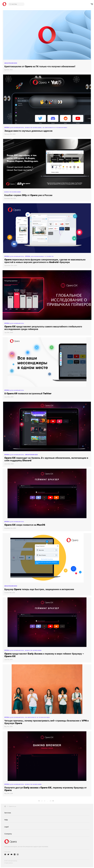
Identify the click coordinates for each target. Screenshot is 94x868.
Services (8, 813)
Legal (6, 827)
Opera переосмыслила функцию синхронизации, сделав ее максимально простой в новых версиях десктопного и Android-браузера (45, 261)
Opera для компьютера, (15, 128)
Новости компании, (34, 128)
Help (6, 820)
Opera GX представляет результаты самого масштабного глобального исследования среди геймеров (43, 328)
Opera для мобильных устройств (39, 256)
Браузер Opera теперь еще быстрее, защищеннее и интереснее (39, 589)
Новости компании (13, 192)
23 (51, 801)
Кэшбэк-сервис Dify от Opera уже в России (28, 195)
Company (8, 834)
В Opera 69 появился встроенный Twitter (28, 393)
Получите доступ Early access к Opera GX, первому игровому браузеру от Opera (46, 789)
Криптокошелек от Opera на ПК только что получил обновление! (40, 66)
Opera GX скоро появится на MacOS (25, 525)
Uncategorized (11, 63)
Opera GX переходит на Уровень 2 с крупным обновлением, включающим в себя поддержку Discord (46, 459)
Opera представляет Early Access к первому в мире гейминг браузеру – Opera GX (44, 655)
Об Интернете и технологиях (55, 128)
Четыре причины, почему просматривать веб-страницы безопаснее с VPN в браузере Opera (47, 722)
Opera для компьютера (14, 323)
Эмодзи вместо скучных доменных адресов (28, 131)
